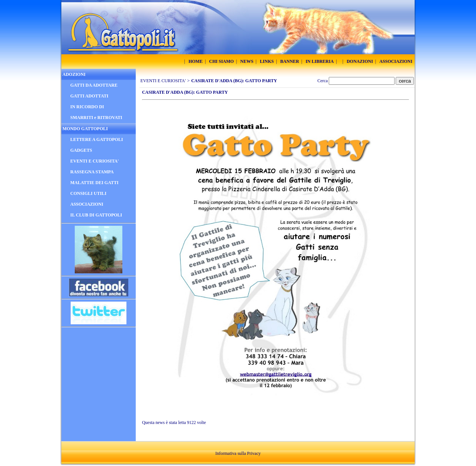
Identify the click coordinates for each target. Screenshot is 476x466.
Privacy (254, 453)
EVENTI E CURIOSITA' (163, 81)
